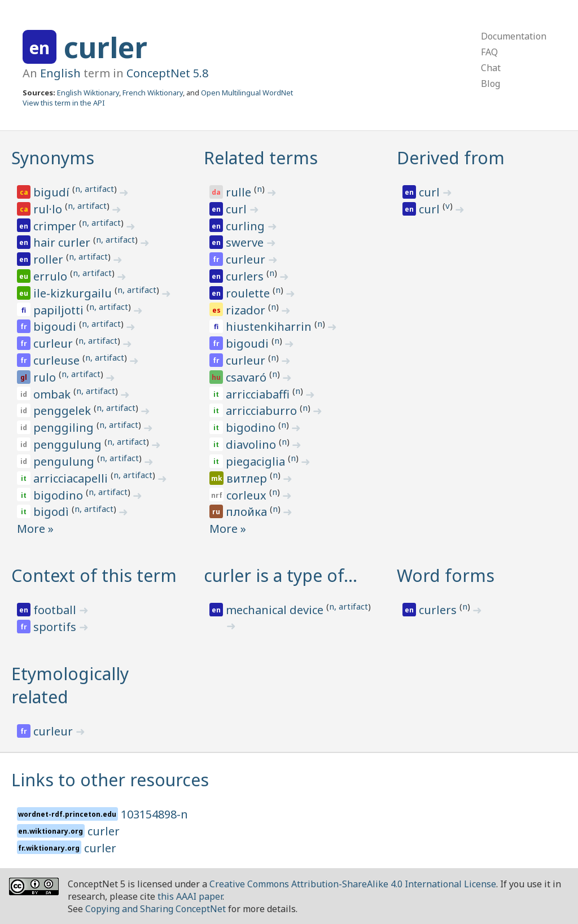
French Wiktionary (153, 93)
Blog (491, 84)
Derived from (451, 158)
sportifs (56, 627)
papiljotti (60, 310)
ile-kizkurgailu (74, 293)
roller (50, 259)
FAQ (489, 52)
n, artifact (95, 189)
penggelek (64, 411)
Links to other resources (110, 780)
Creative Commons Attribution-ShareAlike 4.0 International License (353, 884)
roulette (249, 293)
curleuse (58, 360)
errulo (52, 276)
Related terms (261, 158)
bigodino (60, 495)
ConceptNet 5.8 (167, 73)
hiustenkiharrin (270, 327)
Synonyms (53, 158)
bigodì (52, 512)
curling (247, 226)
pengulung (65, 461)
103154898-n (154, 814)
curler (106, 47)
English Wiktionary (88, 93)
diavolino (252, 445)
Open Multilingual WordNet (247, 93)
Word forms (446, 575)
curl (238, 209)
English (60, 73)
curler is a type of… (281, 575)
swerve (246, 242)
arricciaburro (263, 411)
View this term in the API (64, 103)
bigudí (53, 192)
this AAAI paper (190, 896)
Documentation (514, 36)
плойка (248, 512)
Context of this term (94, 575)
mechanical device (276, 610)
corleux (248, 495)
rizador (247, 310)
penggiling (65, 428)
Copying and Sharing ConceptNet (156, 909)
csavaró (248, 377)
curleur (54, 343)
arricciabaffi (259, 394)
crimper (56, 226)
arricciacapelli (72, 478)
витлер (248, 478)
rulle (240, 192)
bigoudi (56, 327)
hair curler (63, 242)
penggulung (69, 445)
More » (35, 529)
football (56, 610)
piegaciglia (257, 461)
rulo (46, 377)
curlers (246, 276)
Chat (491, 68)
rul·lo (49, 209)
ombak (53, 394)
